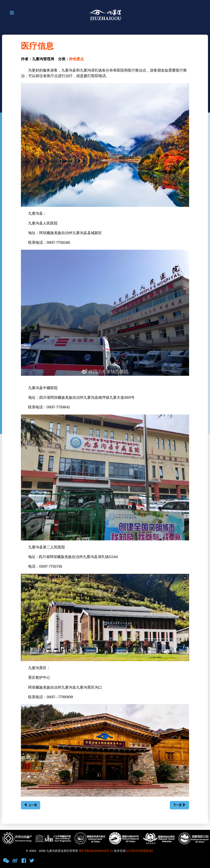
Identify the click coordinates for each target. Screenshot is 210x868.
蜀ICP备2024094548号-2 (95, 851)
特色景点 (76, 59)
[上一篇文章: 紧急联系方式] (30, 805)
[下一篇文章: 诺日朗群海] (179, 805)
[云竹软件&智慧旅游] (139, 851)
